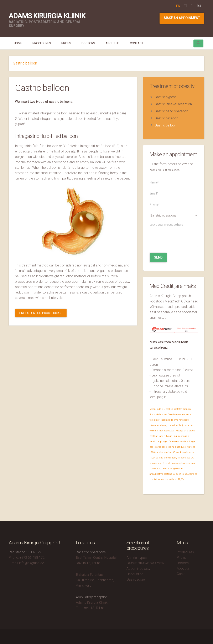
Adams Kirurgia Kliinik (47, 16)
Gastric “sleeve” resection (173, 104)
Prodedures (185, 552)
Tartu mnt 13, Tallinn (90, 608)
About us (113, 43)
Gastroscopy (136, 579)
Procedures (42, 43)
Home (18, 43)
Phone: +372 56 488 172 (27, 558)
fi (192, 6)
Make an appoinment (182, 18)
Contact (137, 43)
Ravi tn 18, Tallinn (88, 563)
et (185, 6)
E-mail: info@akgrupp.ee (26, 563)
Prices (66, 43)
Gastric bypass (165, 97)
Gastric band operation (171, 111)
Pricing (182, 558)
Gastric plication (166, 118)
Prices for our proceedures (41, 313)
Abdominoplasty (138, 569)
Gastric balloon (166, 125)
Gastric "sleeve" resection (145, 563)
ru (199, 6)
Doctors (88, 43)
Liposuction (135, 574)
